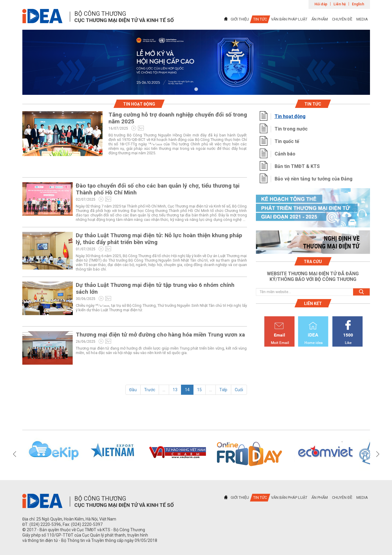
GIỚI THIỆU (240, 19)
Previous (15, 454)
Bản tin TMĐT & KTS (297, 166)
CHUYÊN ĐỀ (342, 19)
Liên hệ (340, 4)
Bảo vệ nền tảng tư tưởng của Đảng (314, 179)
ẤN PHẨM (320, 19)
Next (378, 454)
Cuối (239, 390)
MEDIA (362, 19)
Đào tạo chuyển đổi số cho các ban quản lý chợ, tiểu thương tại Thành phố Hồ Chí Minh (158, 189)
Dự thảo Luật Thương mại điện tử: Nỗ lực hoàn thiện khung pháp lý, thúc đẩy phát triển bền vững (159, 239)
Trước (150, 390)
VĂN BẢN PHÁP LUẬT (289, 19)
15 (199, 390)
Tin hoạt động (290, 116)
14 (187, 390)
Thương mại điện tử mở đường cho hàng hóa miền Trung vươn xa (160, 335)
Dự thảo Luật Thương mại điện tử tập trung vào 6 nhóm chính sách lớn (155, 288)
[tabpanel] (196, 62)
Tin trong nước (291, 129)
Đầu (133, 390)
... (164, 390)
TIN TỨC (260, 19)
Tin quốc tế (287, 141)
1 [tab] (196, 89)
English (358, 4)
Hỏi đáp (321, 4)
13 (175, 390)
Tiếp (223, 390)
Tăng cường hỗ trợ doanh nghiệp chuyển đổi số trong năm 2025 (178, 118)
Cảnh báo (285, 154)
